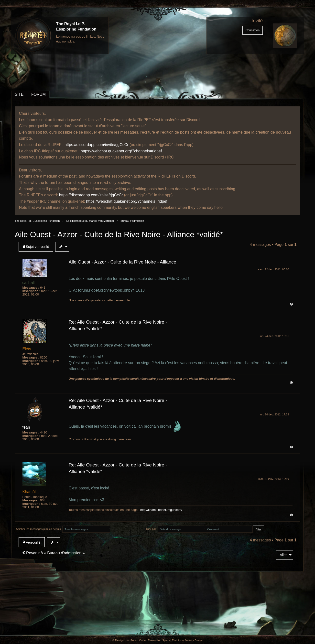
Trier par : (152, 529)
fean (26, 427)
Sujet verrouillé (36, 247)
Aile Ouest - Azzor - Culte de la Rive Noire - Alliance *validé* (119, 234)
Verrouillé (32, 542)
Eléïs (27, 349)
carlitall (29, 283)
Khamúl (29, 492)
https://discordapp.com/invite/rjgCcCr (96, 145)
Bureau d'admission (132, 221)
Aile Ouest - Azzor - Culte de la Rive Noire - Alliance (122, 262)
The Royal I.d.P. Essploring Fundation (37, 221)
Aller (283, 555)
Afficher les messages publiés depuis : (39, 529)
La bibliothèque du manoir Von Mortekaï (90, 221)
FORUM (38, 94)
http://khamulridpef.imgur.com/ (161, 510)
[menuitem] (37, 247)
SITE (19, 94)
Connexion (253, 30)
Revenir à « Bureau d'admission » (54, 553)
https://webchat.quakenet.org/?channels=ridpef (121, 151)
